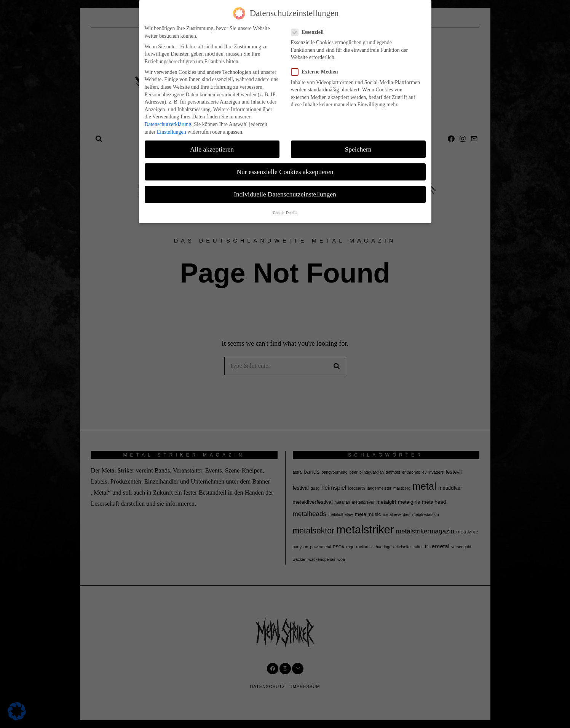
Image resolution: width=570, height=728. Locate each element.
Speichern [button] (358, 149)
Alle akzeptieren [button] (212, 149)
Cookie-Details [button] (285, 213)
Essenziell (310, 32)
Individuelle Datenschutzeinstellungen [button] (285, 194)
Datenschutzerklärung (168, 124)
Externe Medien (317, 72)
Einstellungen (172, 132)
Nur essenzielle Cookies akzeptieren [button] (285, 172)
